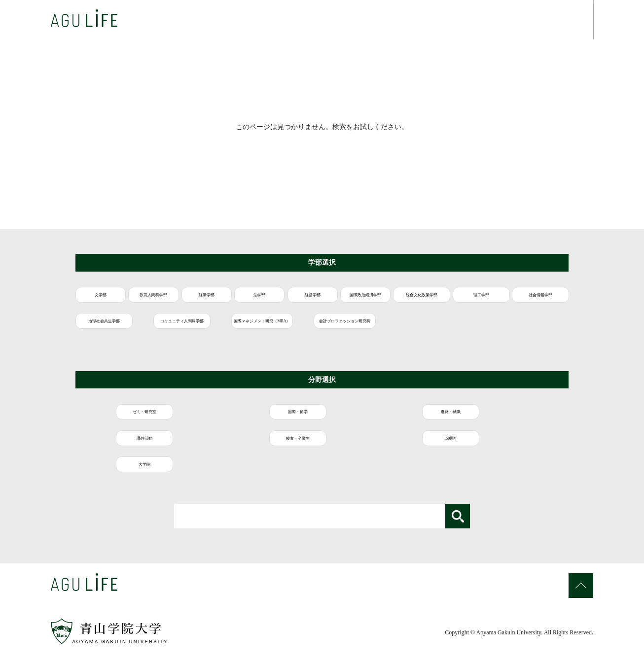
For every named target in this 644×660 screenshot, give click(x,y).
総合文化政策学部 (119, 328)
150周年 (119, 471)
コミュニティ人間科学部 (526, 328)
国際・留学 (220, 442)
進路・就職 (321, 442)
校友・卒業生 (523, 442)
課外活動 (422, 442)
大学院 (220, 471)
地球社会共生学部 (424, 328)
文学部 (114, 299)
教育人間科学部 (197, 299)
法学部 (364, 299)
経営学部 (447, 299)
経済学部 (281, 299)
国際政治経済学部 (531, 299)
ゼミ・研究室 (119, 442)
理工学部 (220, 328)
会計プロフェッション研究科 (226, 358)
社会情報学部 (322, 328)
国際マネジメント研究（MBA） (123, 358)
